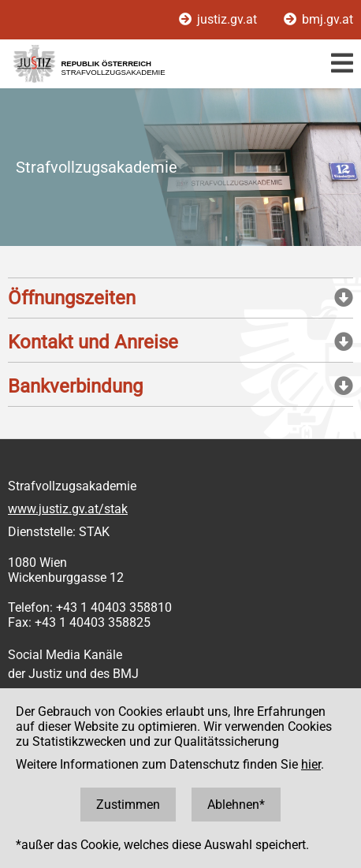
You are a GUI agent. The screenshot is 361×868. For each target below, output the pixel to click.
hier (311, 764)
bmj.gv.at (318, 19)
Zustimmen (128, 805)
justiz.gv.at (220, 19)
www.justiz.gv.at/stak (68, 509)
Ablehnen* (236, 805)
